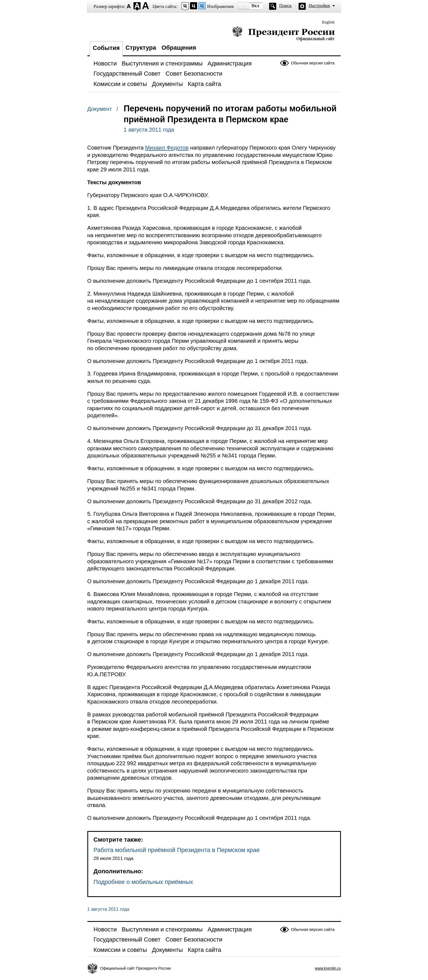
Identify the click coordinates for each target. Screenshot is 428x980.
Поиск (286, 6)
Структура (141, 48)
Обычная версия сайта (313, 63)
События (106, 48)
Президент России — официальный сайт (283, 33)
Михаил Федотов (167, 148)
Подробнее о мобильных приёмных (143, 882)
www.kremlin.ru (328, 968)
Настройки (319, 6)
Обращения (179, 48)
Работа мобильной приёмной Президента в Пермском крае (177, 850)
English (328, 22)
